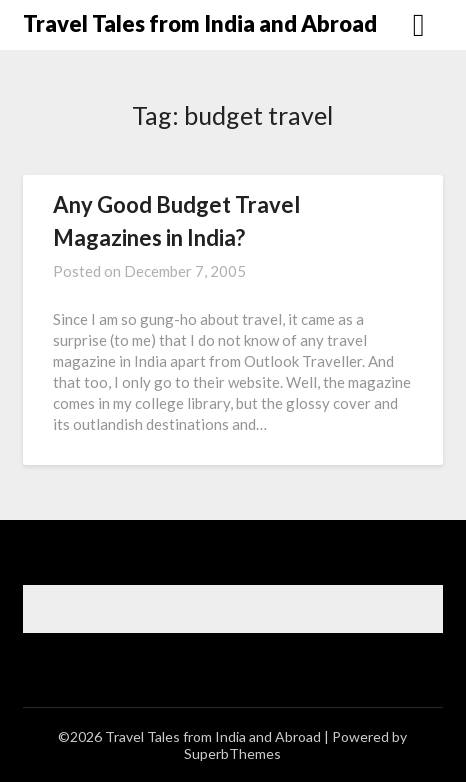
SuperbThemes (232, 753)
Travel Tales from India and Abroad (200, 23)
